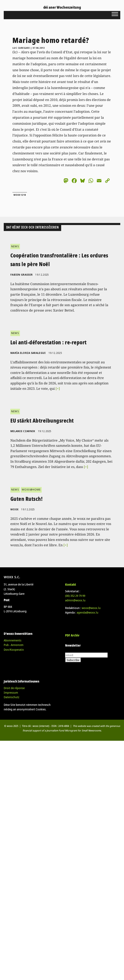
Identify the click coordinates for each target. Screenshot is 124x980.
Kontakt (71, 584)
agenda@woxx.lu (88, 612)
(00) (75, 596)
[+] (58, 389)
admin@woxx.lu (75, 600)
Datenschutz (12, 697)
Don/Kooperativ (14, 650)
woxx (15, 509)
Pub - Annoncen (14, 645)
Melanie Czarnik (23, 431)
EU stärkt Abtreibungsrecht (42, 421)
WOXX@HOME (31, 490)
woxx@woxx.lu (91, 608)
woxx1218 (20, 195)
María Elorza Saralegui (28, 353)
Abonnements (13, 640)
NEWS (15, 246)
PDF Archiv (72, 635)
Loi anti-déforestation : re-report (49, 342)
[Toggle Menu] (115, 14)
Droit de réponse (14, 688)
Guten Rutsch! (27, 499)
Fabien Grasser (21, 275)
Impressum (11, 693)
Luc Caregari (21, 48)
